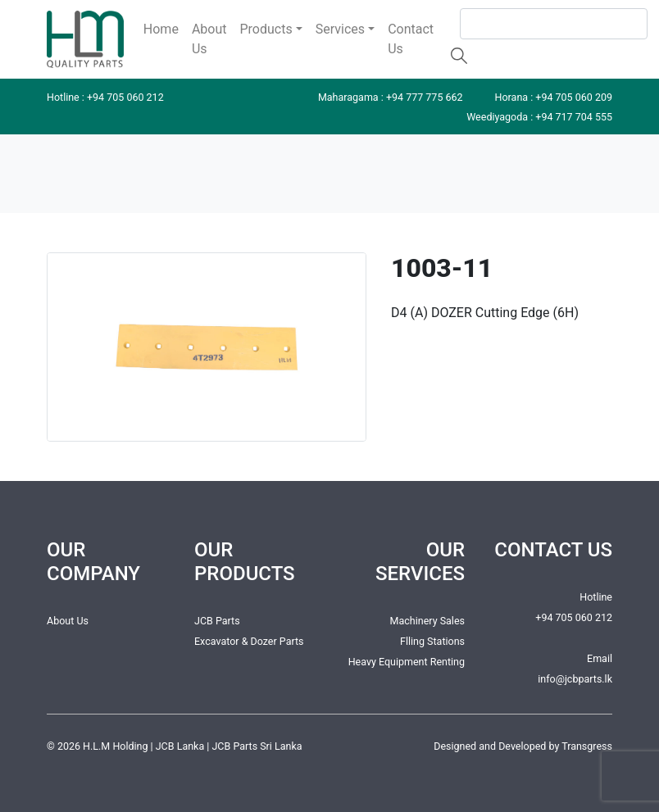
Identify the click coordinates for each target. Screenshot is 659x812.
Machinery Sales (427, 621)
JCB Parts (217, 621)
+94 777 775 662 (425, 97)
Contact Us (411, 39)
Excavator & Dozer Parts (249, 641)
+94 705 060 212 (125, 97)
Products (266, 29)
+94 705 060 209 (574, 97)
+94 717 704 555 (574, 117)
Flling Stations (432, 641)
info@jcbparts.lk (575, 679)
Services (340, 29)
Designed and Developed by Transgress (523, 746)
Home (161, 29)
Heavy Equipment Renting (407, 662)
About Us (209, 39)
